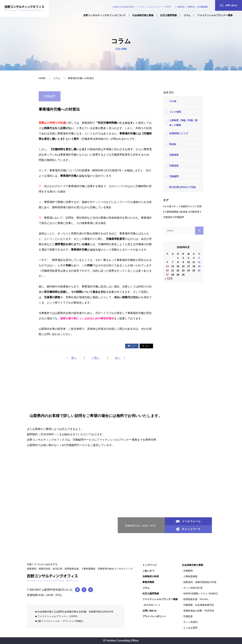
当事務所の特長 (151, 576)
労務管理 (174, 155)
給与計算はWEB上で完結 (183, 187)
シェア (132, 346)
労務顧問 (174, 176)
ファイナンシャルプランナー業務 (215, 15)
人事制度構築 (171, 212)
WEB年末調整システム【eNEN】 (201, 593)
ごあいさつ (148, 571)
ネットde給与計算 (193, 588)
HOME (42, 78)
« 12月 (169, 278)
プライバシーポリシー (154, 616)
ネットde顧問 (181, 206)
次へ (118, 358)
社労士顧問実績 (169, 15)
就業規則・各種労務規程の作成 (200, 582)
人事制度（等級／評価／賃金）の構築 (183, 123)
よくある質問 (190, 628)
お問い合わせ (150, 611)
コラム (187, 15)
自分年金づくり (152, 605)
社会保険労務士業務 (143, 15)
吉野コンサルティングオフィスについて (104, 15)
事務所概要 (148, 582)
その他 (173, 101)
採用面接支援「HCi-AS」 (197, 599)
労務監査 (188, 616)
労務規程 (174, 166)
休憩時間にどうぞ (179, 133)
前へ (74, 358)
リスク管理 (175, 112)
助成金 (173, 144)
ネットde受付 (191, 622)
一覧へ (96, 358)
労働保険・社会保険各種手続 (199, 605)
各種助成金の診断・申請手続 (199, 611)
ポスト (146, 346)
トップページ (150, 565)
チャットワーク (188, 529)
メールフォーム (188, 521)
